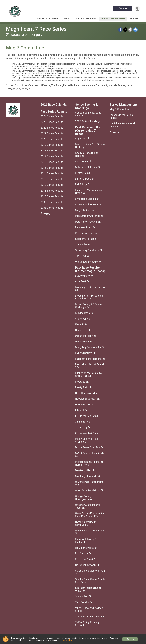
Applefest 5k (82, 139)
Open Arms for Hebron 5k (89, 490)
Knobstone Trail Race (87, 433)
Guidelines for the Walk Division (123, 125)
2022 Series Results (52, 128)
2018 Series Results (52, 151)
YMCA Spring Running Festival (87, 624)
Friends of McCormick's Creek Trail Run (88, 374)
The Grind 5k (82, 256)
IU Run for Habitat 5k (86, 416)
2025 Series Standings (88, 121)
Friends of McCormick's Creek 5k (88, 192)
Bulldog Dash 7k (84, 313)
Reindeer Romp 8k (85, 227)
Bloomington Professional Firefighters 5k (90, 297)
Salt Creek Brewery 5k (87, 565)
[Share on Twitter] (125, 30)
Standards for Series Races (121, 116)
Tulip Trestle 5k (84, 602)
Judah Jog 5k (83, 427)
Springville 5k (83, 245)
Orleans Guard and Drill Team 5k (88, 506)
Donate (123, 8)
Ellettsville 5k (82, 173)
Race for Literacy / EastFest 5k (85, 541)
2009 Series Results (52, 202)
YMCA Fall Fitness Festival (90, 617)
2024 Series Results (52, 116)
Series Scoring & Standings (79, 18)
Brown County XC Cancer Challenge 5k (89, 306)
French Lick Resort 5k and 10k (89, 366)
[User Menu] (137, 8)
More (133, 18)
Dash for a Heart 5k (86, 336)
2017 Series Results (52, 156)
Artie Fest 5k (82, 281)
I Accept (130, 639)
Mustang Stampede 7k (88, 476)
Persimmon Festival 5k (88, 222)
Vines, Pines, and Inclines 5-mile (89, 609)
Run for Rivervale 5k (86, 233)
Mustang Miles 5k (85, 470)
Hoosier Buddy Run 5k (87, 399)
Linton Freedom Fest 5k (88, 205)
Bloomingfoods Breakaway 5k (90, 289)
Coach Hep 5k (83, 330)
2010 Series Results (52, 196)
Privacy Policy (66, 640)
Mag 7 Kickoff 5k (85, 210)
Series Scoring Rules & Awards (88, 114)
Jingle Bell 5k (82, 422)
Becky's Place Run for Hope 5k (87, 154)
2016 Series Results (52, 162)
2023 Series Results (52, 122)
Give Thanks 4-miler (86, 393)
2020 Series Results (52, 139)
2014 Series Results (52, 173)
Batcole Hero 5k (84, 276)
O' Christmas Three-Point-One (89, 483)
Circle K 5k (81, 324)
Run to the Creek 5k (86, 559)
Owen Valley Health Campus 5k (86, 523)
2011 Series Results (52, 191)
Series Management (112, 18)
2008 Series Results (52, 208)
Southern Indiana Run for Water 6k (89, 589)
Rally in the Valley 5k (86, 548)
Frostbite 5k (82, 382)
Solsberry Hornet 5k (86, 239)
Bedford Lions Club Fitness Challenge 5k (90, 146)
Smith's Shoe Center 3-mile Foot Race (90, 581)
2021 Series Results (52, 133)
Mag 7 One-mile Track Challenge (87, 440)
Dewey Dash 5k (84, 342)
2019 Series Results (52, 145)
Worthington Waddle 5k (88, 262)
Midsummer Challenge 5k (89, 216)
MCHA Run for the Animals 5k (90, 455)
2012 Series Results (52, 185)
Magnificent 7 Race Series (36, 29)
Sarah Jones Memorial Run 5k (90, 572)
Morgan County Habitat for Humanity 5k (90, 463)
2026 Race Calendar (48, 18)
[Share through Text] (136, 30)
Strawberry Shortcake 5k (89, 250)
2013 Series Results (52, 179)
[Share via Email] (130, 30)
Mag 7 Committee (120, 109)
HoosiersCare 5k (84, 405)
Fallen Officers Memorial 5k (90, 359)
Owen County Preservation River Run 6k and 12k (90, 515)
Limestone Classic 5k (87, 199)
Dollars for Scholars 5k (88, 167)
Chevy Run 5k (82, 319)
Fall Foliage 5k (83, 184)
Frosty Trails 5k (84, 387)
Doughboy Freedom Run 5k (90, 347)
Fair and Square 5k (85, 353)
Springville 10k (83, 596)
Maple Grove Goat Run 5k (89, 447)
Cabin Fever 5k (83, 162)
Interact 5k (81, 410)
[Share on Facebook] (120, 30)
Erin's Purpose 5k (85, 179)
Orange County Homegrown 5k (84, 498)
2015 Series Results (52, 168)
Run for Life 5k (83, 553)
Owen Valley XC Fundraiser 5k (90, 532)
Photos (45, 214)
